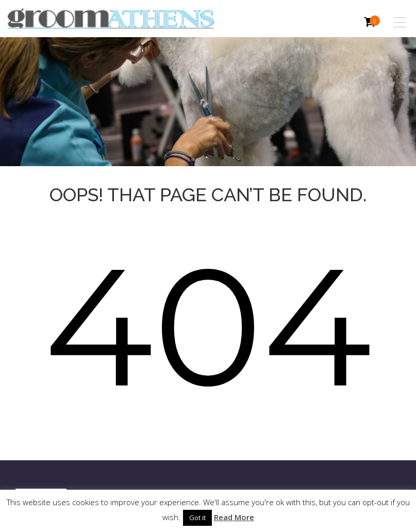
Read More (234, 517)
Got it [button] (197, 518)
